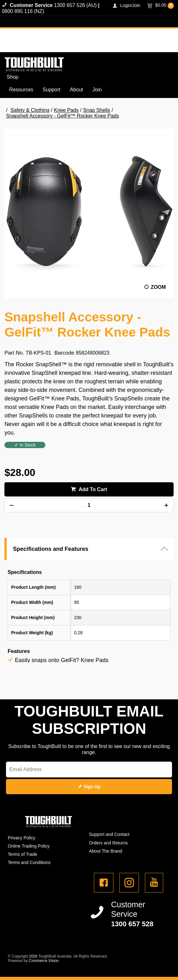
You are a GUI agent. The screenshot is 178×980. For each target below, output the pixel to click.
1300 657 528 (132, 924)
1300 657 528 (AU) (75, 5)
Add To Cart (92, 489)
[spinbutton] (89, 505)
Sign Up (92, 787)
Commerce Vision (44, 961)
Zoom (158, 287)
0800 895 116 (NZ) (23, 11)
